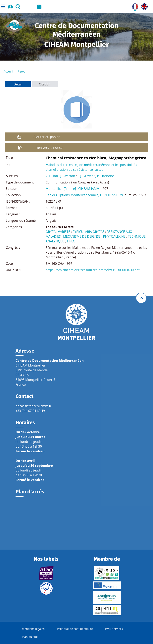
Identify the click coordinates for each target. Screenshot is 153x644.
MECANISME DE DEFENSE (82, 236)
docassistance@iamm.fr (33, 406)
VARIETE (64, 232)
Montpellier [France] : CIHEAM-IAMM (73, 189)
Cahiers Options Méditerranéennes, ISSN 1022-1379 (84, 195)
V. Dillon (52, 176)
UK (143, 6)
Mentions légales (33, 629)
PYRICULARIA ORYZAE (88, 232)
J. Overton (68, 176)
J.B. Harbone (105, 176)
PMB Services (114, 629)
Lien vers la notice (49, 148)
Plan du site (30, 637)
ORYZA (51, 232)
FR (134, 6)
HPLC (71, 241)
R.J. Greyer (85, 176)
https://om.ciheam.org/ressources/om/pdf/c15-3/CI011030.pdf (93, 270)
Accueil (8, 71)
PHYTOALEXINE (114, 236)
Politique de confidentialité (75, 629)
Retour (22, 71)
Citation (45, 84)
